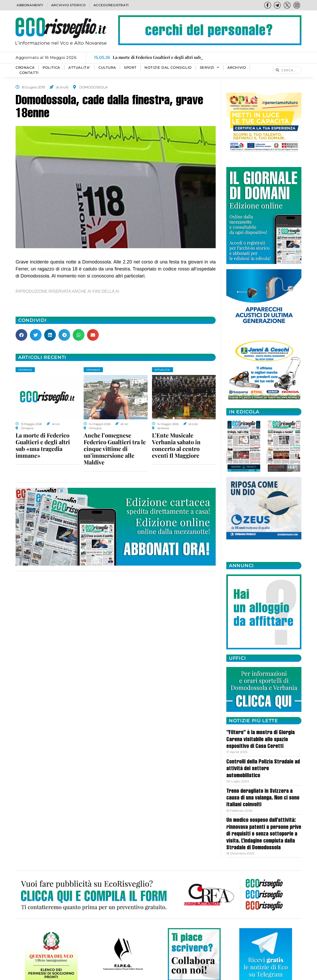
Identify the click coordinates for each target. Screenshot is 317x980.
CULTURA (107, 68)
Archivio (237, 68)
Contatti (29, 73)
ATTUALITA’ (79, 68)
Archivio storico (68, 5)
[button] (21, 335)
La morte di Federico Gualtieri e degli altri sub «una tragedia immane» (43, 445)
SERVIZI (210, 68)
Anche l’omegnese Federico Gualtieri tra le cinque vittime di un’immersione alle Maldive (115, 449)
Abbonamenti (30, 5)
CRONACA (25, 68)
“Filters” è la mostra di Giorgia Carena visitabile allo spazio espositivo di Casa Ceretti (260, 740)
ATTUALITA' (163, 370)
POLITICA (51, 68)
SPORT (130, 68)
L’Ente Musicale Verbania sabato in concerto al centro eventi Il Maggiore (176, 445)
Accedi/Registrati (111, 5)
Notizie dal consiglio (168, 68)
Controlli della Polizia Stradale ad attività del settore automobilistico (263, 769)
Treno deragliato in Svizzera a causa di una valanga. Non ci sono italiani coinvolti (263, 798)
